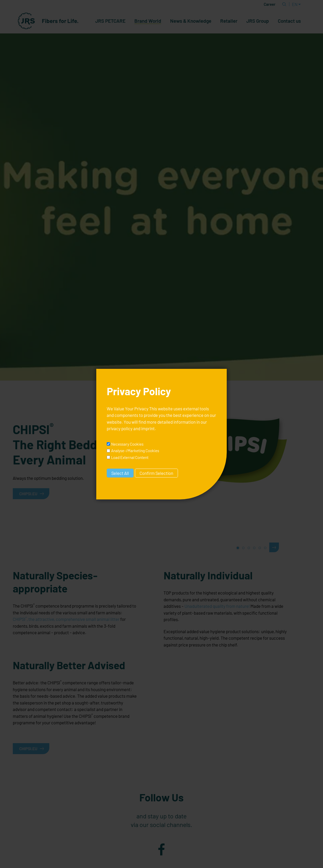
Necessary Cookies (127, 444)
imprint (148, 428)
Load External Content (130, 457)
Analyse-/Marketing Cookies (135, 451)
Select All (120, 473)
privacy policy (120, 428)
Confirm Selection (156, 473)
